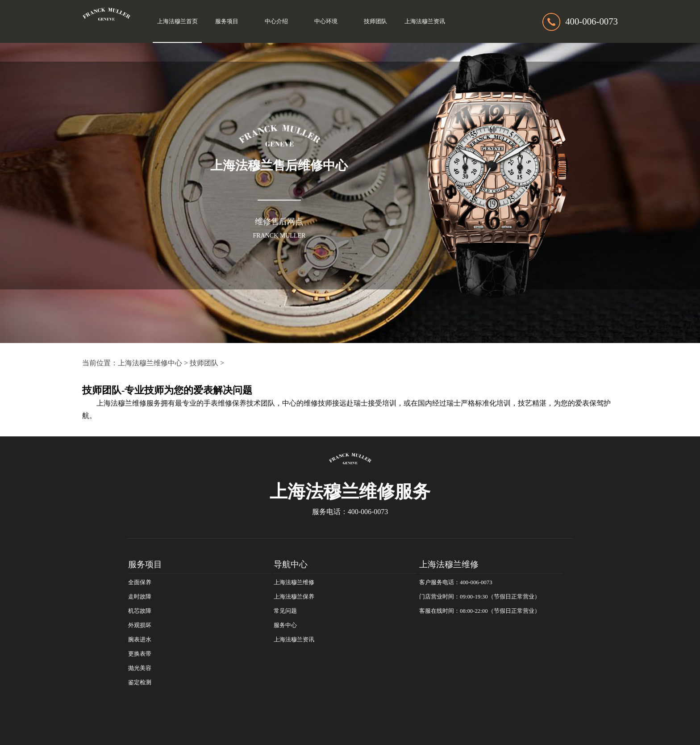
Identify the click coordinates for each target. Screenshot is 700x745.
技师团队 (375, 21)
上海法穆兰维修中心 (150, 363)
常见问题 (285, 611)
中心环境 (326, 21)
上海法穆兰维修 (294, 582)
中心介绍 (276, 21)
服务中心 (285, 625)
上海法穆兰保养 (294, 597)
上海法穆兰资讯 (425, 21)
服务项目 (227, 21)
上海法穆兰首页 (177, 21)
